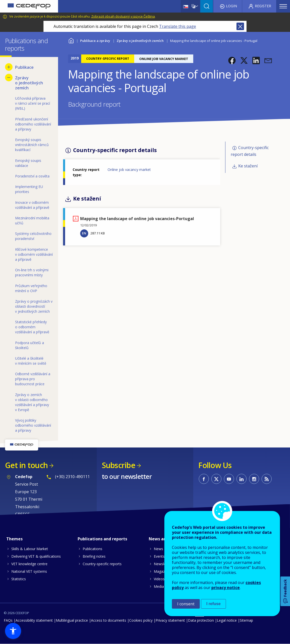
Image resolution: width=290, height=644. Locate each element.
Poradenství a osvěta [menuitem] (32, 176)
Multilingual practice (72, 620)
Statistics (19, 579)
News (158, 549)
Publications (92, 549)
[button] (232, 60)
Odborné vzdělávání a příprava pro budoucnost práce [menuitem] (33, 379)
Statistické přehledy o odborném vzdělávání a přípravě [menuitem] (32, 327)
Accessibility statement (34, 620)
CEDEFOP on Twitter (216, 479)
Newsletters (164, 564)
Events (159, 556)
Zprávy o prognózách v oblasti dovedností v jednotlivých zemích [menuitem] (34, 306)
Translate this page (178, 26)
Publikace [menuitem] (24, 67)
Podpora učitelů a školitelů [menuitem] (30, 345)
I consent (186, 604)
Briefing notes (94, 556)
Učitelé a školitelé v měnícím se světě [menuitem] (31, 361)
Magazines (163, 571)
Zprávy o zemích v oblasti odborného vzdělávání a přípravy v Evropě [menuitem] (32, 402)
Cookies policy (141, 620)
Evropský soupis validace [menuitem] (28, 163)
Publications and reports (102, 539)
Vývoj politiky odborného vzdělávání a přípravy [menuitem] (33, 425)
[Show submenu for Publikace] (9, 67)
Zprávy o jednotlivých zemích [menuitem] (29, 83)
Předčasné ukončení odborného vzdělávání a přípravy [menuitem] (33, 124)
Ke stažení (248, 166)
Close (240, 26)
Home (71, 40)
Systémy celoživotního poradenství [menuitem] (33, 236)
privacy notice (226, 588)
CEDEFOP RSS (267, 479)
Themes (14, 539)
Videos (159, 579)
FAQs (8, 620)
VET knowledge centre (29, 564)
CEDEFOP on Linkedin (241, 479)
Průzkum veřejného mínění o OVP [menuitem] (31, 288)
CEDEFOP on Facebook (204, 479)
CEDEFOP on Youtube (229, 479)
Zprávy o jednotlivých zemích (140, 41)
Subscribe (118, 465)
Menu (283, 6)
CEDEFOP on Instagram (254, 479)
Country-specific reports (102, 564)
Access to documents (109, 620)
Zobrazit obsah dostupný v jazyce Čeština (123, 16)
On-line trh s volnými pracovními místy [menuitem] (32, 272)
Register (263, 6)
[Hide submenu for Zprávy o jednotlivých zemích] (9, 78)
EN (84, 233)
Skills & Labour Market (30, 549)
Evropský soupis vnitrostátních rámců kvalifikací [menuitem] (32, 145)
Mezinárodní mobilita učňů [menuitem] (32, 220)
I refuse (213, 604)
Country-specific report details (250, 151)
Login (231, 6)
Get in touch (26, 465)
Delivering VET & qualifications (36, 556)
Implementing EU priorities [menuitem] (29, 189)
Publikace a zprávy (95, 41)
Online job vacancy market (129, 170)
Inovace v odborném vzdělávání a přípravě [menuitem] (32, 205)
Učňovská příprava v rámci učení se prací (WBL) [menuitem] (33, 103)
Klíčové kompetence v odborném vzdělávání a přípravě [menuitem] (34, 254)
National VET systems (29, 571)
